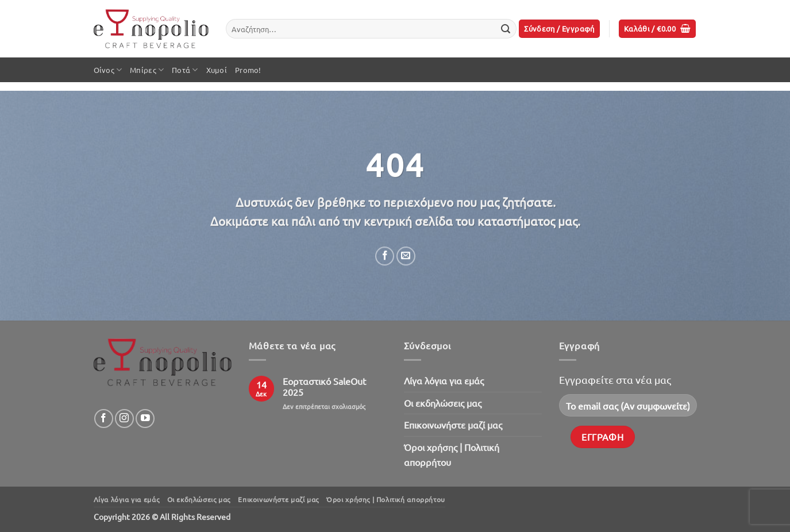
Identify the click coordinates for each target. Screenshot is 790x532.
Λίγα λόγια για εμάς (444, 380)
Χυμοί (217, 70)
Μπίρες (147, 70)
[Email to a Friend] (405, 256)
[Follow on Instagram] (124, 419)
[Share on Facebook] (385, 256)
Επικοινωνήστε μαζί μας (453, 425)
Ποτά (185, 70)
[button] (559, 29)
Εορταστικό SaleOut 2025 (324, 387)
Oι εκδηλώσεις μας (443, 403)
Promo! (248, 70)
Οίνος (108, 70)
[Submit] (506, 29)
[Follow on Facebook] (104, 419)
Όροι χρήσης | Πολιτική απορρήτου (452, 454)
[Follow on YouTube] (145, 419)
